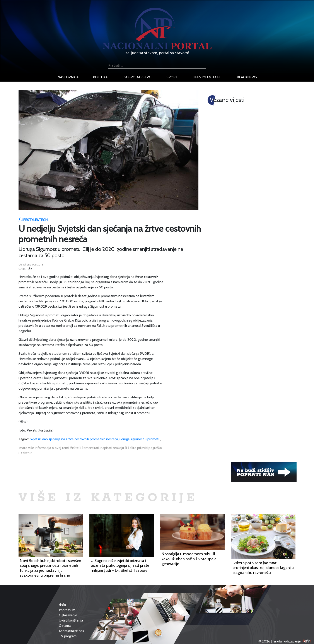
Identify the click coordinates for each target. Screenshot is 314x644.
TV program (68, 636)
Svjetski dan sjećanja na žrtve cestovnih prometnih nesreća (74, 439)
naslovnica (68, 77)
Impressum (67, 610)
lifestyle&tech (206, 77)
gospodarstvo (138, 77)
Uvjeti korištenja (71, 620)
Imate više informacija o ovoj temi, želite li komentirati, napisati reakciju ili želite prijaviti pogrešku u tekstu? (90, 450)
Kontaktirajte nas (71, 631)
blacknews (247, 77)
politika (100, 77)
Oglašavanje (68, 615)
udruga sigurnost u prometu (140, 439)
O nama (65, 626)
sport (172, 77)
